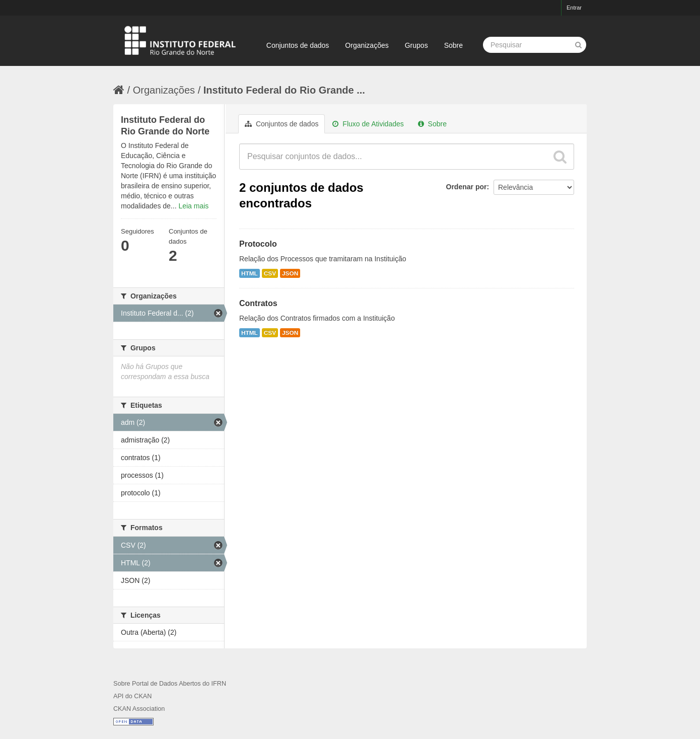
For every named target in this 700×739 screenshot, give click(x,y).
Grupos (416, 45)
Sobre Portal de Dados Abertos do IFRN (170, 684)
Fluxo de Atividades (368, 124)
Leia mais (193, 206)
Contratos (258, 303)
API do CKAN (132, 696)
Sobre (453, 45)
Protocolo (258, 244)
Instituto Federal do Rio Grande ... (284, 90)
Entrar (574, 8)
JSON (290, 273)
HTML (250, 273)
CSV (270, 273)
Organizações (367, 45)
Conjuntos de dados (298, 45)
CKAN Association (139, 709)
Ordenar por (467, 187)
